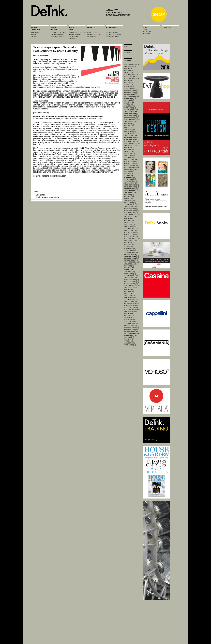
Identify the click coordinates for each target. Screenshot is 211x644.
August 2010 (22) (130, 288)
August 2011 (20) (130, 264)
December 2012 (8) (131, 232)
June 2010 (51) (129, 292)
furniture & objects (77, 33)
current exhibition (58, 33)
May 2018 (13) (129, 104)
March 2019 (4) (129, 88)
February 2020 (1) (131, 74)
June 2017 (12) (129, 126)
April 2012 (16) (129, 248)
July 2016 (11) (129, 147)
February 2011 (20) (131, 276)
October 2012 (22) (131, 236)
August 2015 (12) (130, 169)
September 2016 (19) (132, 144)
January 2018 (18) (130, 112)
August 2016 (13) (130, 145)
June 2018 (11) (129, 102)
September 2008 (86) (132, 333)
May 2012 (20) (129, 246)
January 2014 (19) (130, 207)
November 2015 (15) (131, 163)
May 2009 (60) (129, 317)
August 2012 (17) (130, 240)
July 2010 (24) (129, 290)
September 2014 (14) (132, 191)
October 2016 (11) (131, 142)
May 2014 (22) (129, 199)
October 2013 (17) (131, 213)
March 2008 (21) (130, 345)
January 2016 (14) (130, 159)
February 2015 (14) (131, 181)
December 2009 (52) (131, 303)
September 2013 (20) (132, 215)
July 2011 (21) (129, 266)
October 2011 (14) (131, 260)
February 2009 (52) (131, 323)
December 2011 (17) (131, 256)
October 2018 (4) (130, 94)
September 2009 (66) (132, 309)
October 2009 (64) (131, 307)
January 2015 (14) (130, 183)
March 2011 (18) (130, 274)
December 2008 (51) (131, 327)
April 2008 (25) (129, 343)
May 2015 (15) (129, 175)
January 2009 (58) (130, 325)
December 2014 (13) (131, 185)
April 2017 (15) (129, 130)
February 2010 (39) (131, 300)
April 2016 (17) (129, 153)
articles (35, 37)
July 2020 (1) (128, 68)
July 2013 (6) (128, 219)
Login (38, 197)
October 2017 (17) (131, 118)
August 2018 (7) (130, 98)
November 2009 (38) (131, 305)
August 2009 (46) (130, 311)
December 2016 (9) (131, 138)
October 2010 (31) (131, 284)
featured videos (94, 33)
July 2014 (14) (129, 195)
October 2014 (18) (131, 189)
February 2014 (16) (131, 205)
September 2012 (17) (132, 238)
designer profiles (114, 35)
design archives (57, 37)
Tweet (36, 192)
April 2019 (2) (129, 86)
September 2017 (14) (132, 120)
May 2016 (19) (129, 151)
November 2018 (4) (131, 92)
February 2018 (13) (131, 110)
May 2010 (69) (129, 294)
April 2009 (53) (129, 319)
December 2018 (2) (131, 90)
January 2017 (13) (130, 136)
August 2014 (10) (130, 193)
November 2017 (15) (131, 116)
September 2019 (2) (131, 78)
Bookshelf (41, 195)
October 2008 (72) (131, 331)
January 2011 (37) (130, 278)
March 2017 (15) (130, 132)
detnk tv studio (94, 35)
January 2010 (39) (130, 302)
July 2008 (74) (129, 337)
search (127, 53)
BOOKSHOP (73, 39)
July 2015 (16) (129, 171)
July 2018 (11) (129, 100)
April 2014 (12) (129, 201)
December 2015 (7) (131, 161)
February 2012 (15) (131, 252)
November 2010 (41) (131, 282)
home (145, 27)
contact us (166, 27)
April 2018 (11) (129, 106)
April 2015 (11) (129, 177)
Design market (112, 33)
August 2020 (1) (130, 66)
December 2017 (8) (131, 114)
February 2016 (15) (131, 157)
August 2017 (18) (130, 122)
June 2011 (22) (129, 268)
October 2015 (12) (131, 165)
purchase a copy (41, 113)
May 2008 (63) (129, 341)
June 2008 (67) (129, 339)
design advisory (113, 37)
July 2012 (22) (129, 242)
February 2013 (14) (131, 228)
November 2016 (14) (131, 140)
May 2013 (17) (129, 223)
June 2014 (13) (129, 197)
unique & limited (75, 35)
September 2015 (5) (131, 167)
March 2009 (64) (130, 321)
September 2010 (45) (132, 286)
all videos (91, 37)
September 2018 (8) (131, 96)
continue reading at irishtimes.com (50, 176)
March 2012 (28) (130, 250)
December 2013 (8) (131, 209)
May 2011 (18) (129, 270)
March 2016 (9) (129, 155)
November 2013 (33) (131, 211)
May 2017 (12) (129, 128)
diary (34, 35)
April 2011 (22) (129, 272)
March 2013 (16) (130, 226)
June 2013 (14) (129, 221)
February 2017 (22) (131, 134)
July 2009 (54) (129, 313)
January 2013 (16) (130, 230)
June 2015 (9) (129, 173)
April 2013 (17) (129, 224)
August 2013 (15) (130, 217)
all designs (73, 37)
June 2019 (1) (129, 82)
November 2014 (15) (131, 187)
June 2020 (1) (129, 70)
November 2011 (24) (131, 258)
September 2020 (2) (131, 65)
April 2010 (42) (129, 296)
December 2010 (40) (131, 280)
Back (126, 47)
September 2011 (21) (132, 262)
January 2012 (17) (130, 254)
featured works (57, 35)
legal (145, 29)
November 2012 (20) (131, 234)
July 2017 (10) (129, 124)
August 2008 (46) (130, 335)
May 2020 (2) (128, 72)
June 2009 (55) (129, 315)
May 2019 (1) (128, 84)
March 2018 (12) (130, 108)
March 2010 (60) (130, 298)
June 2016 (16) (129, 149)
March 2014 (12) (130, 203)
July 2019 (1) (128, 80)
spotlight (36, 33)
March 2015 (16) (130, 179)
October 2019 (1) (130, 76)
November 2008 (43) (131, 329)
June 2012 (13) (129, 244)
